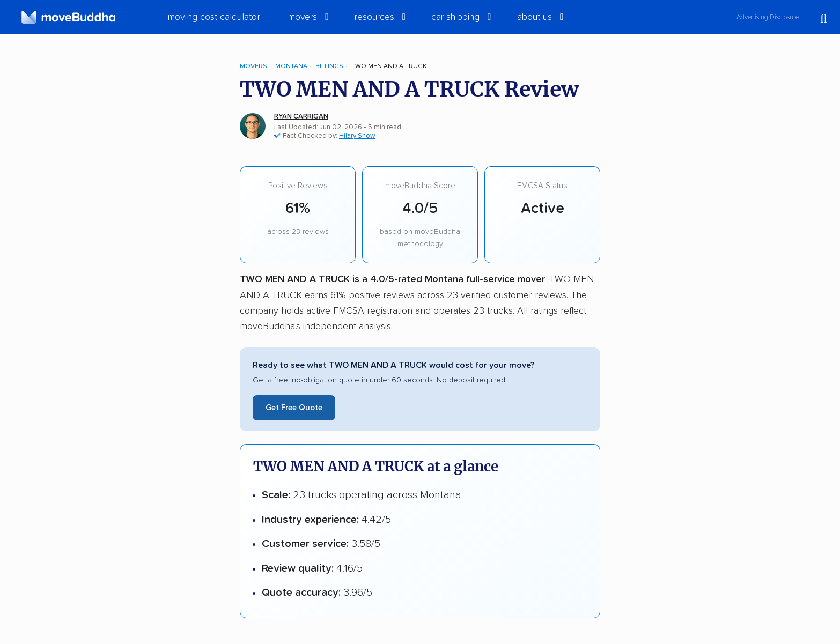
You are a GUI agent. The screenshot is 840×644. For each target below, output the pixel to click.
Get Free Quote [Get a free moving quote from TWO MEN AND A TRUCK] (294, 408)
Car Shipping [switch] (455, 17)
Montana (291, 66)
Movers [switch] (303, 17)
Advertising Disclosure (768, 17)
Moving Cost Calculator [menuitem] (214, 17)
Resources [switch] (374, 17)
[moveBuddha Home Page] (68, 17)
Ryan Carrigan (301, 117)
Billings (329, 66)
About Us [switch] (535, 17)
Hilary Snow (357, 136)
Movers (253, 66)
